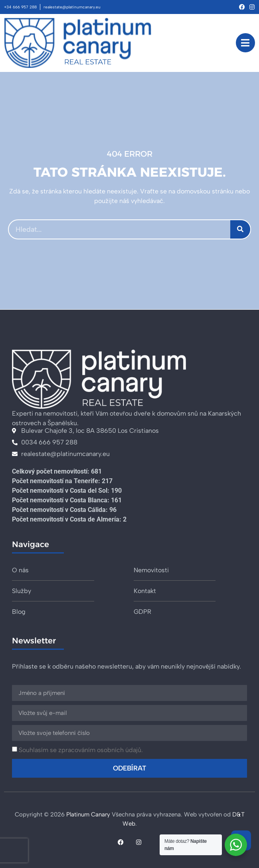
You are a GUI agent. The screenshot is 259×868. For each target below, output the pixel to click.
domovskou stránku (205, 191)
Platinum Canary (88, 814)
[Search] (240, 229)
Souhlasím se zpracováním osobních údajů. (81, 750)
